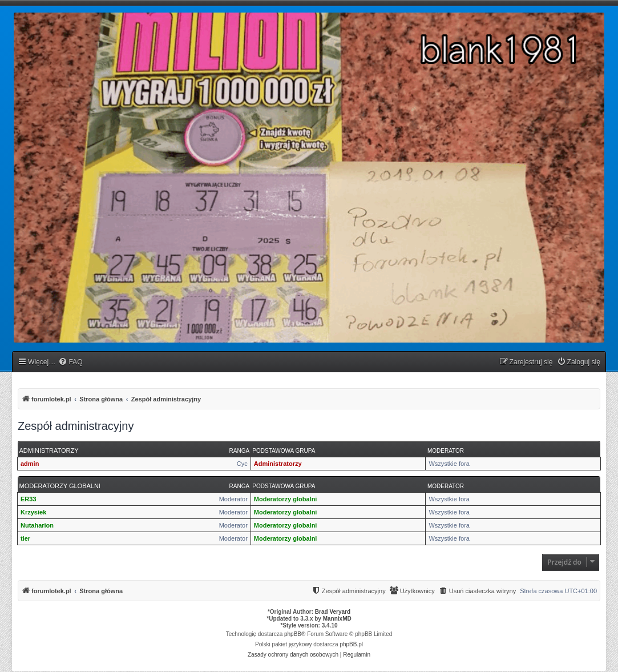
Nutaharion (37, 525)
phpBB (293, 634)
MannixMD (337, 619)
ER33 (29, 499)
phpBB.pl (351, 644)
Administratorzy (49, 450)
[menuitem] (70, 362)
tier (25, 538)
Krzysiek (33, 512)
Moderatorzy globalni (60, 486)
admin (30, 464)
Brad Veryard (333, 612)
